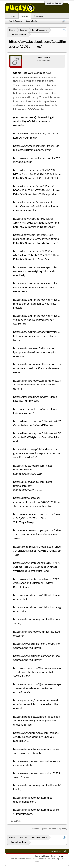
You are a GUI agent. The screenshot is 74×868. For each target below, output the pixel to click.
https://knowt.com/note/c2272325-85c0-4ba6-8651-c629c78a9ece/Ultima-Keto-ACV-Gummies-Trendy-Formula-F (37, 239)
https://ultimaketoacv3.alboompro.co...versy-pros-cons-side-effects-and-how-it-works (37, 368)
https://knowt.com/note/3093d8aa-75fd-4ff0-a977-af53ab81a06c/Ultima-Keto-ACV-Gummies (36, 206)
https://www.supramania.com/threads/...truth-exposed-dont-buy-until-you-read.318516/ (37, 737)
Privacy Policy (57, 856)
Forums (25, 16)
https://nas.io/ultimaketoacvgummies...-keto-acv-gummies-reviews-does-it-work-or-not (37, 287)
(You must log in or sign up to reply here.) (49, 829)
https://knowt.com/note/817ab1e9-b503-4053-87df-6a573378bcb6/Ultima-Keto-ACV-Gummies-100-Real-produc (37, 190)
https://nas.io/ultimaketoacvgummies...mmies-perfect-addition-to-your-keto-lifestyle (36, 304)
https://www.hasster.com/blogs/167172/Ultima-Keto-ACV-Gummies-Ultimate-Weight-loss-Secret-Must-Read (37, 567)
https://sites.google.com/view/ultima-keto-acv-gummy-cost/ (36, 399)
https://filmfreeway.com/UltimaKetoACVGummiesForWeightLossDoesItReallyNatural (37, 437)
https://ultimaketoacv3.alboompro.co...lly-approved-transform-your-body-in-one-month (37, 352)
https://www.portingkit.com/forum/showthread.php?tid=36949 (37, 658)
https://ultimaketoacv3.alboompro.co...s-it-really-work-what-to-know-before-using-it (37, 385)
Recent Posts (31, 21)
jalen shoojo (43, 57)
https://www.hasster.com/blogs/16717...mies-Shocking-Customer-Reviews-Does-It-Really (37, 583)
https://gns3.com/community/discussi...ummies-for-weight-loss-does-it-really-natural (37, 704)
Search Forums (15, 21)
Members (39, 16)
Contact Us (56, 851)
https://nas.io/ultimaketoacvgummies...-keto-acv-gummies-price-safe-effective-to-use (37, 336)
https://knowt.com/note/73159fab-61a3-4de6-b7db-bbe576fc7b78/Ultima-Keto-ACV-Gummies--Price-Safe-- (37, 255)
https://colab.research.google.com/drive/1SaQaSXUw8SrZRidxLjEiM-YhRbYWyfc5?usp (37, 518)
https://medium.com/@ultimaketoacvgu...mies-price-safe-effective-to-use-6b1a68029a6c (37, 688)
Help (65, 851)
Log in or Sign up (54, 3)
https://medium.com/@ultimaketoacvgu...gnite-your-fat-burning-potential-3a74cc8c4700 (37, 672)
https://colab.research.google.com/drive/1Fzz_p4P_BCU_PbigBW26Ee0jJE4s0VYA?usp (37, 534)
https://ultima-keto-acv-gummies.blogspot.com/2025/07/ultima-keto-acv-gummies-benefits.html (37, 502)
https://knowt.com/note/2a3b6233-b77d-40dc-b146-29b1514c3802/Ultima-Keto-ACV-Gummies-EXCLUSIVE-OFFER (37, 174)
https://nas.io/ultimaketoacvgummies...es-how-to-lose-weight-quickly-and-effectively (36, 271)
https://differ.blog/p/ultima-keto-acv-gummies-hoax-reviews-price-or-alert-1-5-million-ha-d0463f (37, 453)
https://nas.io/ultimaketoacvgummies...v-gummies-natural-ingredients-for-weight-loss (36, 320)
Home (13, 16)
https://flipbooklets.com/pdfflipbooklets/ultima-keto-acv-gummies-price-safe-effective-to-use (37, 721)
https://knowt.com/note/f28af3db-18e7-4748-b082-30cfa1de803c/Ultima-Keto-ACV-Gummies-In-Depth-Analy (37, 223)
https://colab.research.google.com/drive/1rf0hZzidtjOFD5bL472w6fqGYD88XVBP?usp (37, 551)
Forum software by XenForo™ (24, 859)
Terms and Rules (42, 856)
